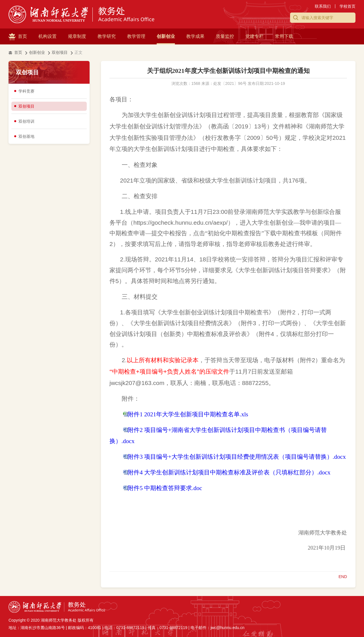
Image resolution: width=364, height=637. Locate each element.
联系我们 (323, 6)
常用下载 (284, 36)
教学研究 (107, 36)
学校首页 (348, 6)
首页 (22, 36)
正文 (78, 52)
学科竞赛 (26, 91)
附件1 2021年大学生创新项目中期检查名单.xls (188, 414)
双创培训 (26, 121)
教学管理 (136, 36)
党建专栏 (255, 36)
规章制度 (77, 36)
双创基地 (26, 136)
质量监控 (225, 36)
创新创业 (166, 36)
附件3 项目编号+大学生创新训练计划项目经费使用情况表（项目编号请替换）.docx (237, 457)
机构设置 (47, 36)
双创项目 (60, 52)
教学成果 (195, 36)
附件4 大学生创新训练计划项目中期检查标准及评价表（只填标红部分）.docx (229, 472)
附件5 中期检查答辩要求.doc (165, 488)
